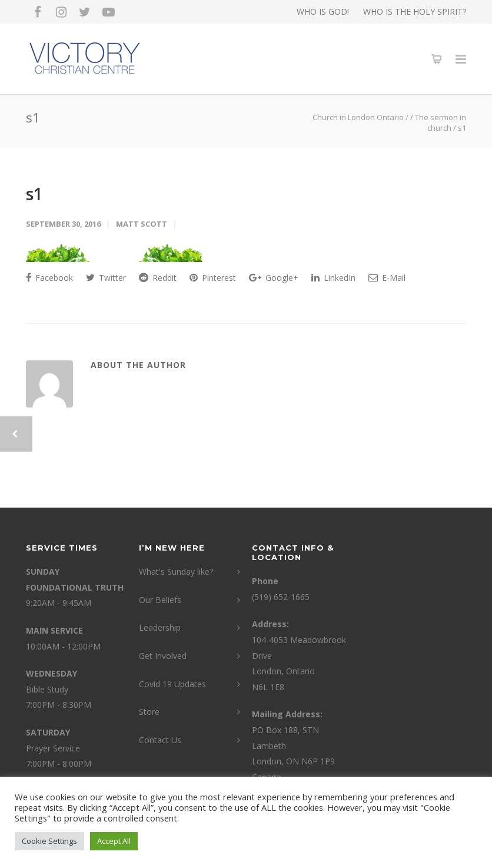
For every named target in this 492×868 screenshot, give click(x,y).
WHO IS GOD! (323, 12)
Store (149, 712)
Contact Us (160, 740)
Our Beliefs (160, 600)
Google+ (274, 278)
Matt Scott (142, 224)
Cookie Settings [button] (49, 841)
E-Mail (387, 278)
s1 (34, 194)
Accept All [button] (114, 841)
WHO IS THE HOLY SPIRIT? (415, 12)
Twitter (106, 278)
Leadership (160, 627)
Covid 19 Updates (172, 684)
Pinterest (213, 278)
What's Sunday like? (176, 572)
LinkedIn (333, 278)
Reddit (158, 278)
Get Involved (163, 656)
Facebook (49, 278)
